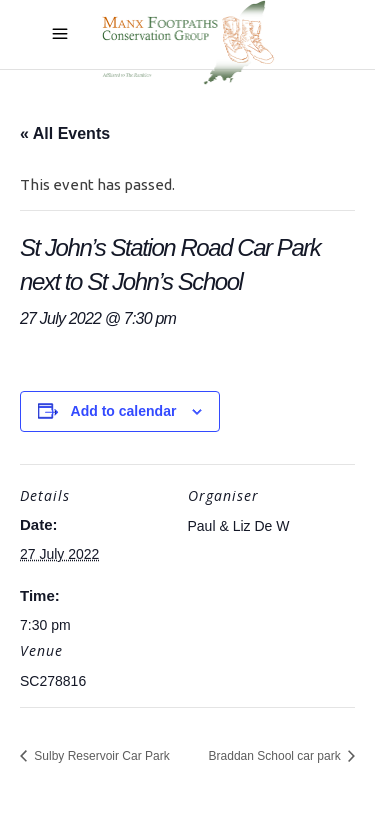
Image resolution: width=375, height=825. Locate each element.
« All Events (65, 133)
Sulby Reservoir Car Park (100, 756)
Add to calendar (124, 411)
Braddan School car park (276, 756)
